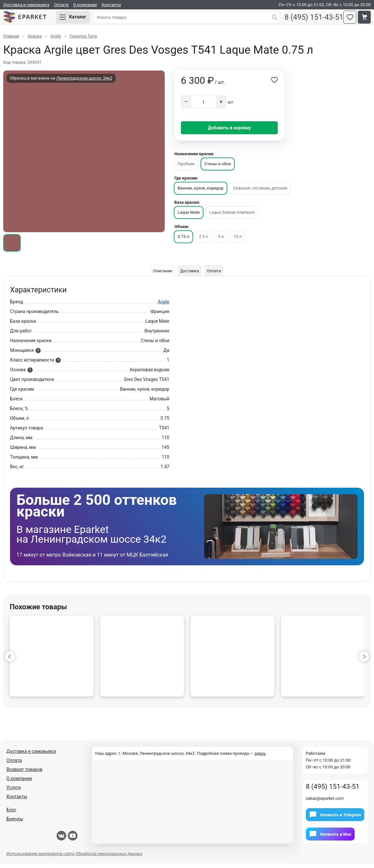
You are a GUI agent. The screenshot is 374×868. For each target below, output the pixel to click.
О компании (85, 5)
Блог (11, 814)
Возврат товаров (24, 774)
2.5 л (204, 241)
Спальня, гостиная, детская (260, 193)
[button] (10, 661)
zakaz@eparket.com (325, 803)
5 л (221, 241)
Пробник (186, 168)
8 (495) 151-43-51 (309, 20)
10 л (238, 241)
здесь (260, 758)
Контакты (111, 5)
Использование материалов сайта (40, 858)
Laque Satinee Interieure (232, 217)
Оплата (61, 5)
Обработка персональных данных (109, 858)
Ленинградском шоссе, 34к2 (84, 83)
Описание (160, 275)
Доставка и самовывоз (26, 5)
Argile (163, 306)
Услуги (14, 792)
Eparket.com (32, 19)
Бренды (15, 823)
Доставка (189, 275)
